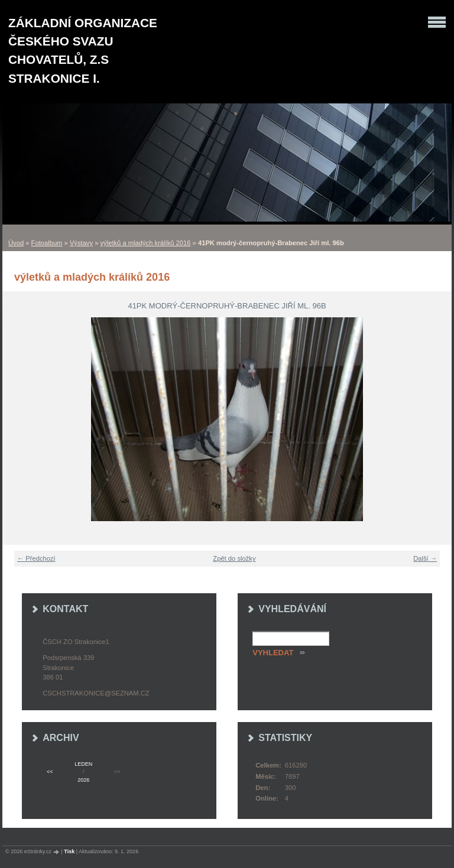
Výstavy (81, 243)
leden (83, 764)
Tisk (69, 851)
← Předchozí (36, 558)
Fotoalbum (47, 243)
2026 (83, 780)
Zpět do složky (234, 558)
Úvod (16, 243)
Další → (425, 558)
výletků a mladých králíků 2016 (146, 243)
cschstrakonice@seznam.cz (96, 693)
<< (50, 772)
